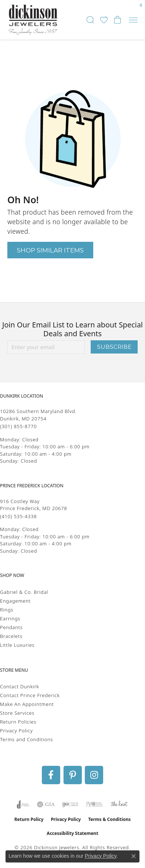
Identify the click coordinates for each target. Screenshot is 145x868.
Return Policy (29, 819)
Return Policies (18, 722)
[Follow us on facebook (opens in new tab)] (51, 775)
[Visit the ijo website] (70, 804)
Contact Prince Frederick (30, 695)
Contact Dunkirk (20, 686)
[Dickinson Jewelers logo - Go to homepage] (33, 20)
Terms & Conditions (109, 819)
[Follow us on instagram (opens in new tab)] (94, 775)
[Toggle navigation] (133, 20)
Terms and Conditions (26, 739)
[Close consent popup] (134, 856)
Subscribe (114, 347)
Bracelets (11, 636)
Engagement (15, 601)
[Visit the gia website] (46, 804)
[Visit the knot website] (119, 804)
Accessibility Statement (72, 833)
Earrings (10, 618)
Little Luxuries (17, 645)
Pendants (11, 627)
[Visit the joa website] (23, 804)
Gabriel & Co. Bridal (24, 592)
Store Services (17, 713)
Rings (7, 610)
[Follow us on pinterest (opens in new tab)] (73, 775)
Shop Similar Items (50, 250)
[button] (90, 20)
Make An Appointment (27, 704)
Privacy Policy (16, 731)
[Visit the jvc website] (94, 804)
